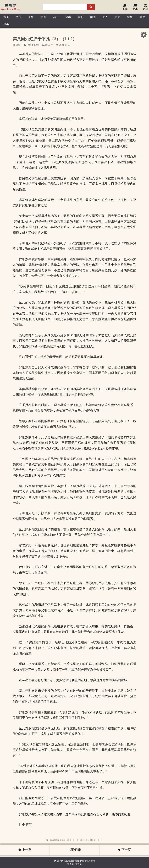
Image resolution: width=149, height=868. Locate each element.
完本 (135, 7)
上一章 (25, 850)
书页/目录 (74, 850)
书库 (125, 7)
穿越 (68, 17)
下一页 (124, 850)
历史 (118, 17)
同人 (105, 17)
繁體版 (79, 864)
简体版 (70, 864)
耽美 (6, 24)
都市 (56, 17)
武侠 (19, 17)
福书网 (60, 861)
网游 (93, 17)
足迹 (146, 7)
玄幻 (43, 17)
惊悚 (130, 17)
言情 (31, 17)
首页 (6, 17)
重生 (142, 17)
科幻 (80, 17)
